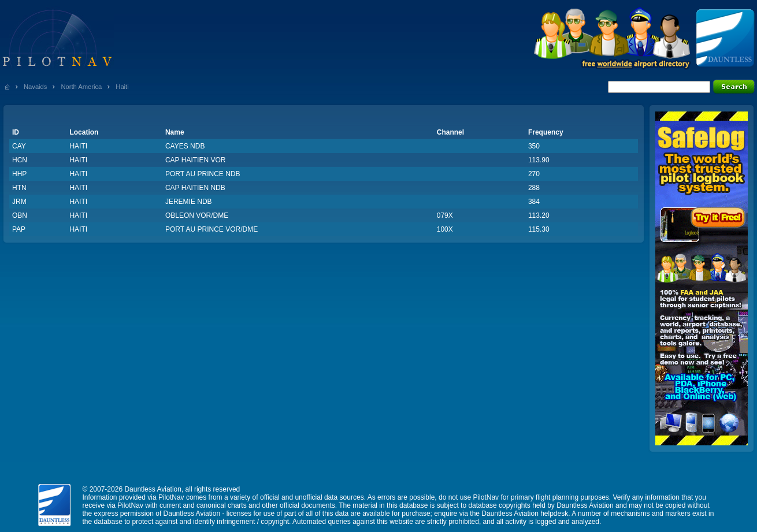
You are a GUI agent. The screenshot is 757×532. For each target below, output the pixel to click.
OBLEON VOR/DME (197, 215)
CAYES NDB (185, 146)
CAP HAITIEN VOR (195, 160)
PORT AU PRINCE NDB (203, 174)
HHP (19, 174)
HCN (20, 160)
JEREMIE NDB (189, 202)
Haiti (122, 87)
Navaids (35, 87)
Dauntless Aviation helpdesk (525, 514)
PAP (19, 229)
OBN (20, 215)
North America (81, 87)
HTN (19, 188)
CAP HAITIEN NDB (195, 188)
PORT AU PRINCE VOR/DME (211, 229)
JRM (19, 202)
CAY (19, 146)
